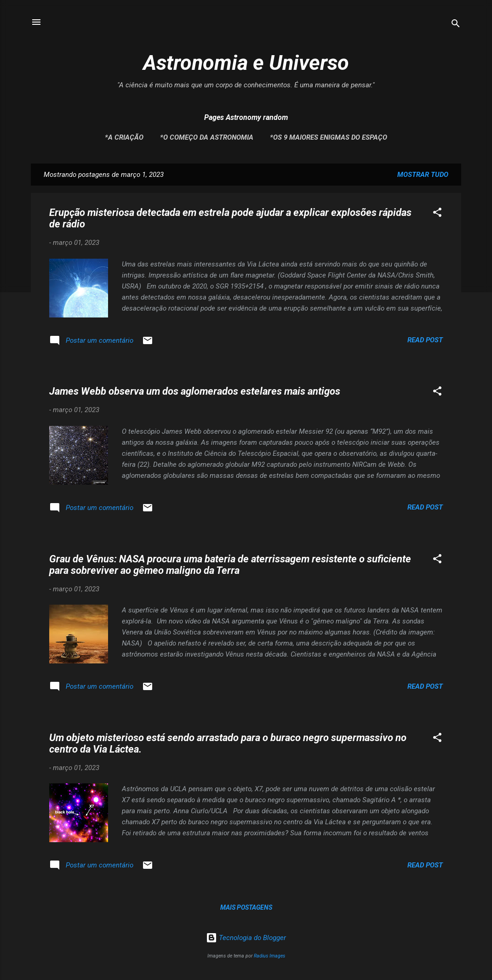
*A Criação (124, 137)
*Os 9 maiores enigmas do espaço (329, 137)
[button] (437, 214)
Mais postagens (246, 907)
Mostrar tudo (423, 175)
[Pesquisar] (456, 25)
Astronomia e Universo (246, 63)
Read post (425, 340)
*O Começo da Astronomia (207, 137)
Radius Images (269, 956)
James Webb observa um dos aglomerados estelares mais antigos (195, 391)
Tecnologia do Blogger (246, 938)
